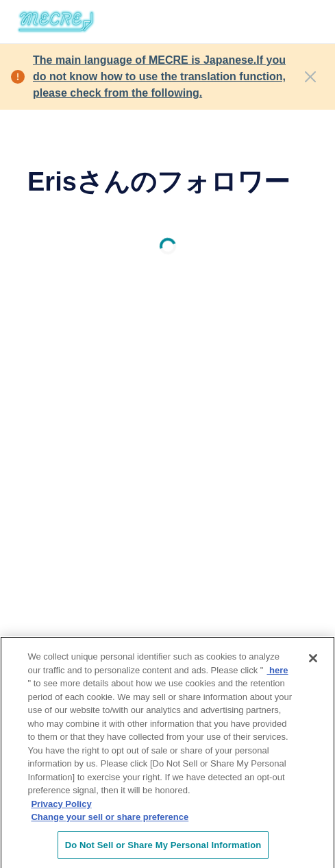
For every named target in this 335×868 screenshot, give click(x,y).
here (277, 673)
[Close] (310, 77)
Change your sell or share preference (110, 820)
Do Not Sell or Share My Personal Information (163, 848)
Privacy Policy (61, 807)
